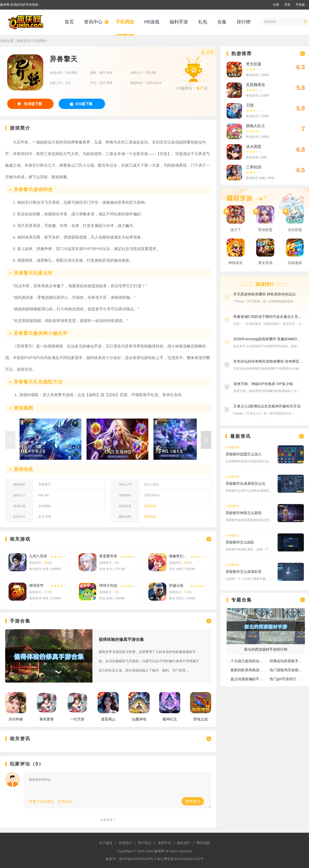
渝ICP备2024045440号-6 (138, 859)
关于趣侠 (106, 843)
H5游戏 (152, 22)
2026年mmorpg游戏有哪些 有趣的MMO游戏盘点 (268, 339)
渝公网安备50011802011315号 (180, 859)
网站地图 (203, 843)
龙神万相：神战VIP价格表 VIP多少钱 (263, 384)
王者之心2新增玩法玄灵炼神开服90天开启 (267, 406)
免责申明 (164, 843)
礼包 (203, 22)
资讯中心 (93, 22)
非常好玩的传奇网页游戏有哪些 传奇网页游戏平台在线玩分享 (268, 361)
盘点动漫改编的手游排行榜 (252, 679)
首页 (69, 22)
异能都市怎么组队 (240, 542)
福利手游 (179, 22)
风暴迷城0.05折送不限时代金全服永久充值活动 (268, 317)
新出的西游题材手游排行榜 (266, 649)
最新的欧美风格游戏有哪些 (252, 670)
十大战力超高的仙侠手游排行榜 (256, 661)
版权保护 (184, 843)
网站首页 (23, 41)
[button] (206, 440)
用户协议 (145, 843)
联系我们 (125, 843)
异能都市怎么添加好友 (244, 572)
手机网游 (125, 22)
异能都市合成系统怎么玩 (245, 483)
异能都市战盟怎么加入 (244, 454)
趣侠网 (159, 851)
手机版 (300, 5)
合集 (222, 22)
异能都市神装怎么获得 (244, 513)
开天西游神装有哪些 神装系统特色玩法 (264, 294)
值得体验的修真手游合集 (121, 639)
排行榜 (244, 22)
